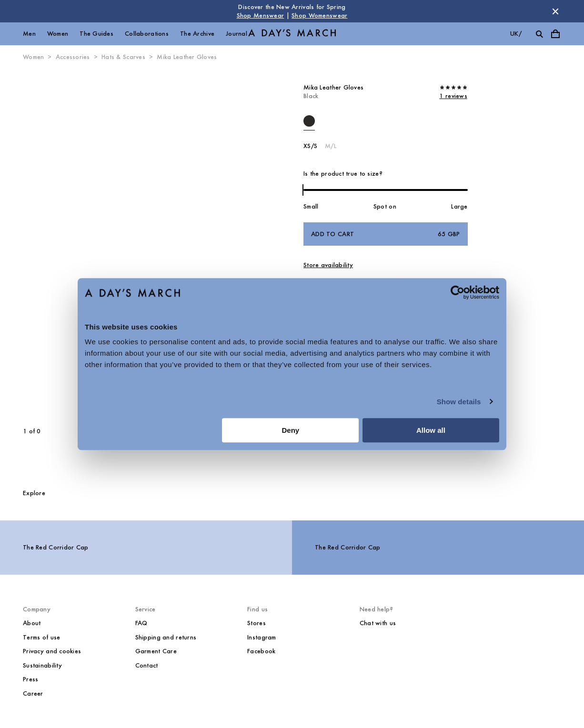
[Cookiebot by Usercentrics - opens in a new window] (458, 292)
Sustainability (42, 665)
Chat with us (378, 623)
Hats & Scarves (123, 57)
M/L (331, 146)
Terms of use (41, 637)
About (32, 623)
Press (30, 679)
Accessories (73, 57)
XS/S (310, 146)
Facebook (261, 651)
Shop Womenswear (319, 15)
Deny (291, 430)
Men (29, 34)
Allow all (431, 430)
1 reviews (453, 96)
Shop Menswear (261, 15)
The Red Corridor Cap (56, 547)
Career (33, 693)
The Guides (96, 34)
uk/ (516, 34)
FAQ (141, 623)
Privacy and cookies (52, 651)
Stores (257, 623)
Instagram (262, 637)
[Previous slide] (58, 244)
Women (58, 34)
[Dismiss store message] (555, 11)
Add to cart (386, 234)
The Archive (197, 34)
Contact (147, 665)
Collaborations (147, 34)
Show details (459, 402)
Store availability (328, 265)
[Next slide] (175, 244)
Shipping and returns (166, 637)
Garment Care (156, 651)
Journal (237, 34)
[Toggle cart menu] (555, 34)
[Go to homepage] (292, 34)
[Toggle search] (539, 34)
